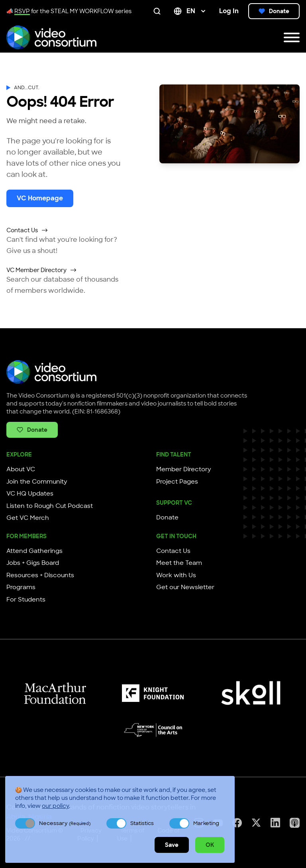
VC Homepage (40, 198)
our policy (55, 806)
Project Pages (177, 482)
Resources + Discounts (40, 575)
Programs (21, 587)
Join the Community (37, 482)
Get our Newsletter (185, 587)
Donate (274, 11)
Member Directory (184, 469)
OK (210, 845)
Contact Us (27, 230)
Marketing (206, 823)
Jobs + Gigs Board (33, 563)
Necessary (65, 823)
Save (172, 845)
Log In (229, 11)
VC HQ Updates (30, 494)
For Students (26, 600)
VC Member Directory (42, 270)
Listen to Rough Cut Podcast (50, 506)
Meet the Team (179, 563)
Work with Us (176, 575)
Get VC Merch (28, 518)
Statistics (142, 823)
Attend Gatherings (34, 551)
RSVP (22, 11)
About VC (21, 469)
